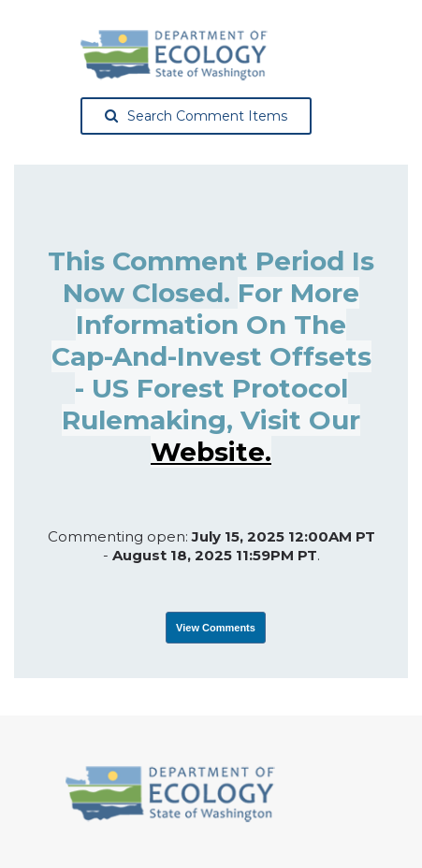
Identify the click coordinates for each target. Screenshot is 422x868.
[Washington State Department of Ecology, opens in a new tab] (174, 55)
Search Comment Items (196, 116)
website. (211, 452)
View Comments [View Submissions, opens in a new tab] (216, 628)
